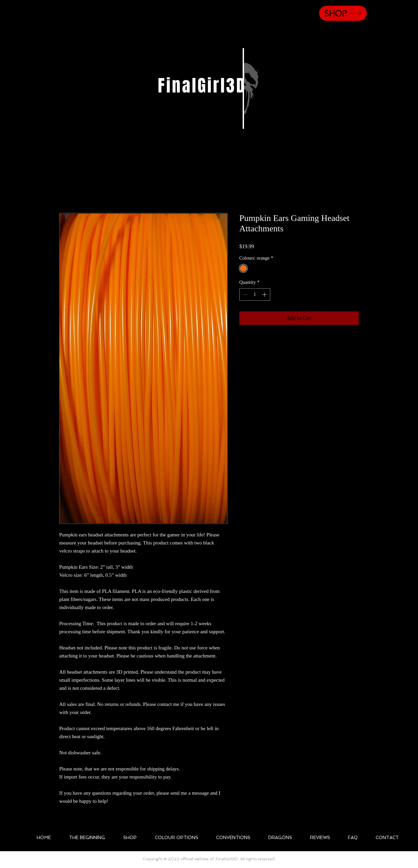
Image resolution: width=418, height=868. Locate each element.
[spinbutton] (255, 294)
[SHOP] (343, 13)
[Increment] (265, 294)
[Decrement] (245, 294)
